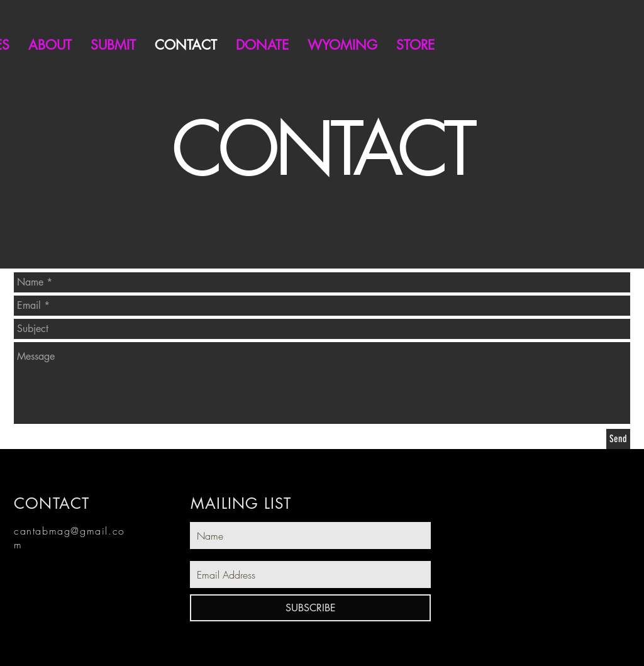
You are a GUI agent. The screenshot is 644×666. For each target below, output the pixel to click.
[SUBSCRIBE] (310, 608)
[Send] (618, 439)
